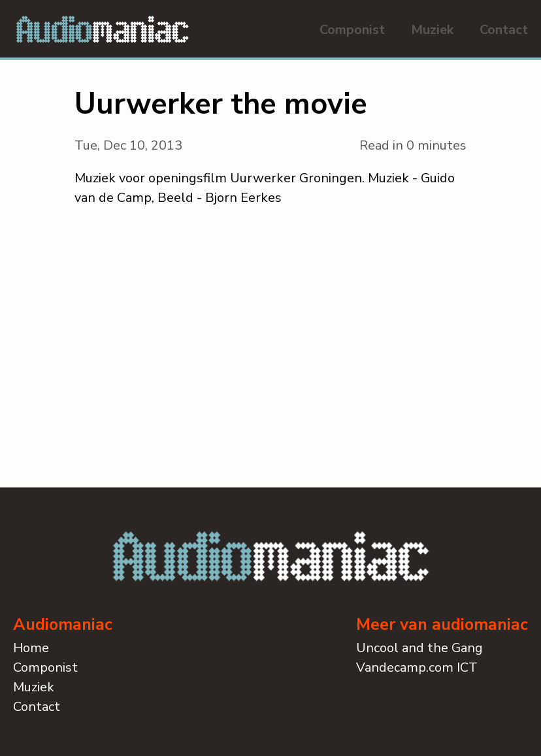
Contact (504, 30)
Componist (352, 30)
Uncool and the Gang (419, 648)
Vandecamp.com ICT (417, 667)
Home (31, 648)
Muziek (432, 30)
